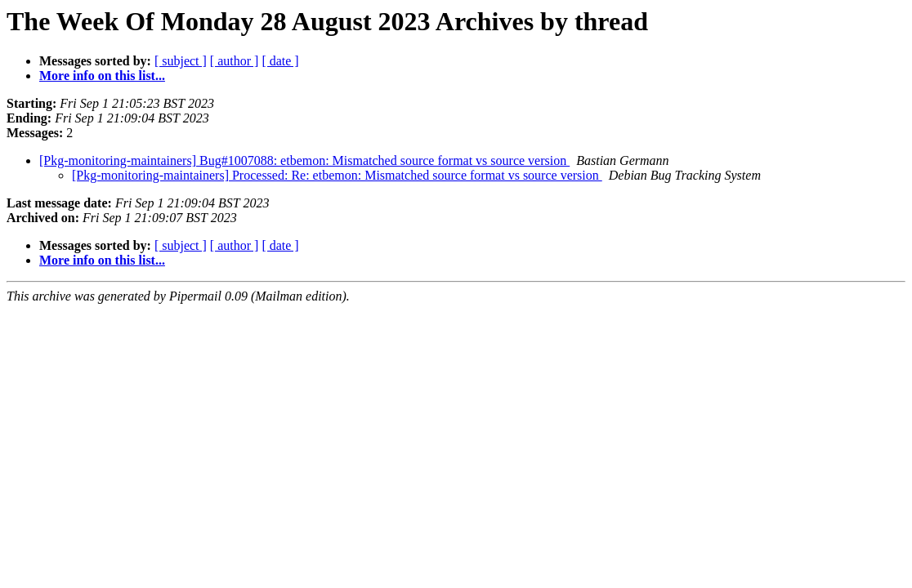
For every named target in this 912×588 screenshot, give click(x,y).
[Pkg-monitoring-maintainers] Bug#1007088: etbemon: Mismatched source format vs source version (304, 160)
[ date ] (280, 61)
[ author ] (235, 61)
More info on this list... (102, 76)
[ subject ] (181, 61)
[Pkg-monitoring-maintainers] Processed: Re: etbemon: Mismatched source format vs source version (337, 175)
